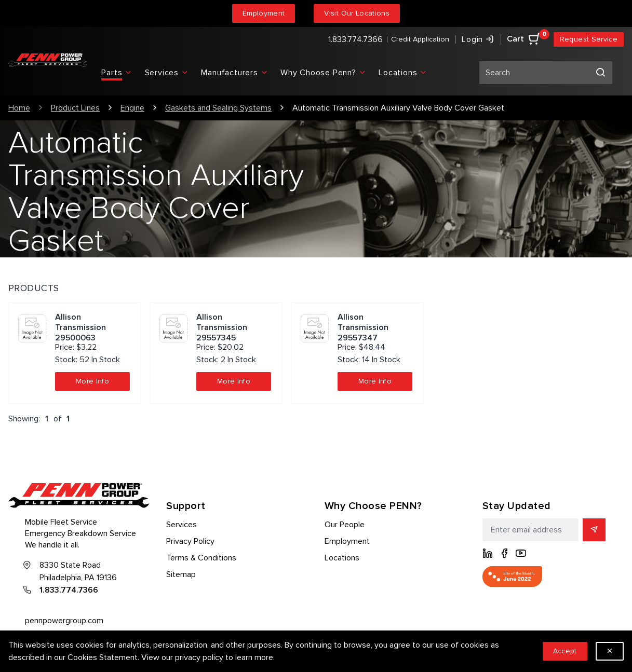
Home (19, 108)
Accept (565, 651)
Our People (345, 525)
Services (181, 525)
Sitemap (181, 574)
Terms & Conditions (201, 558)
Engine (132, 108)
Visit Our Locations (357, 13)
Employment (264, 13)
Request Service (589, 39)
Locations (342, 558)
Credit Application (420, 39)
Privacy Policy (190, 541)
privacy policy (199, 657)
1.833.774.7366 (355, 39)
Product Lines (75, 108)
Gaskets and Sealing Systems (218, 108)
